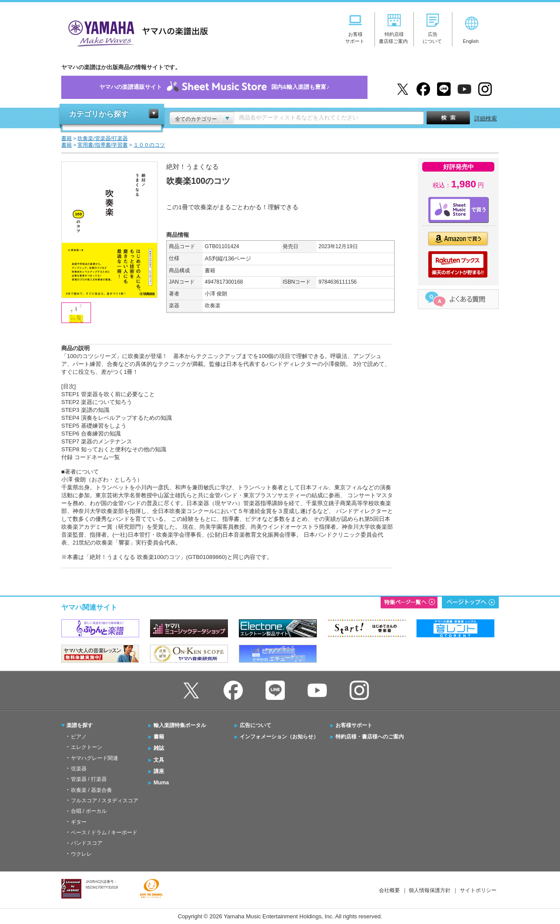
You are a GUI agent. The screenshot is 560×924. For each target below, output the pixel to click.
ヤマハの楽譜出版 (136, 32)
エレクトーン (87, 747)
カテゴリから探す (99, 114)
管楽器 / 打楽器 (89, 779)
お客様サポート (354, 725)
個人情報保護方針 (430, 890)
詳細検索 (486, 118)
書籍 (159, 737)
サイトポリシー (478, 890)
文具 (159, 760)
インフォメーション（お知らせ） (279, 737)
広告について (255, 725)
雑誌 (159, 748)
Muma (161, 783)
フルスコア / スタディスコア (105, 801)
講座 (159, 771)
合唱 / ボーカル (89, 811)
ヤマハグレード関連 (94, 758)
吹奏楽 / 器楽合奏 (91, 790)
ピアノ (79, 737)
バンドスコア (87, 843)
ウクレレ (81, 854)
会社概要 (389, 890)
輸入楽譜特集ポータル (180, 725)
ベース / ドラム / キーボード (104, 833)
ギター (79, 822)
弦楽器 (79, 769)
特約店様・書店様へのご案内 (370, 737)
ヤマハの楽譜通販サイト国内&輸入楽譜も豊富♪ (214, 87)
